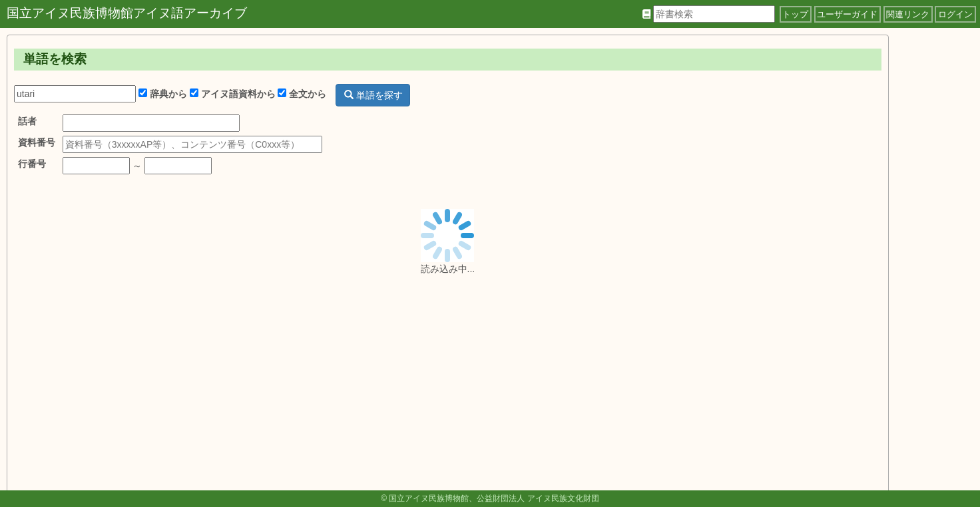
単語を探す (373, 95)
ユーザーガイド (847, 14)
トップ (795, 14)
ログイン (955, 14)
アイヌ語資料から (233, 94)
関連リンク (908, 14)
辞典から (163, 94)
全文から (302, 94)
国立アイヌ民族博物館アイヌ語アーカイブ (127, 13)
